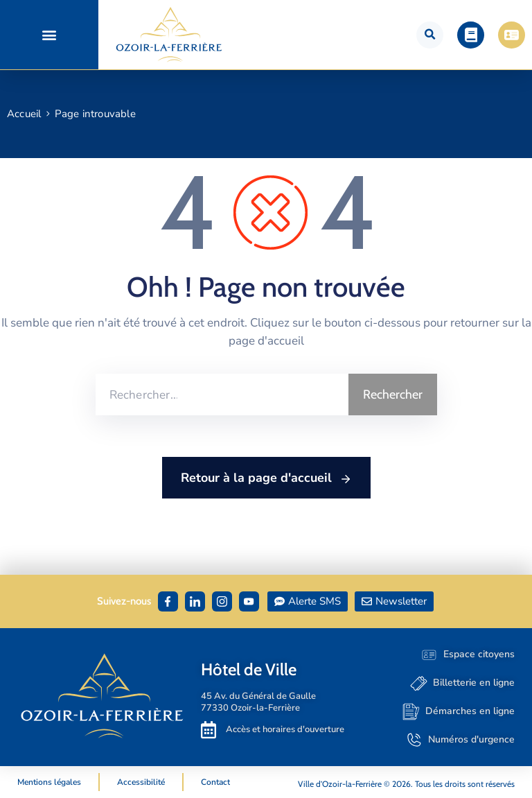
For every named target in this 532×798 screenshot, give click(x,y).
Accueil (24, 114)
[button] (49, 35)
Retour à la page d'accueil (266, 478)
